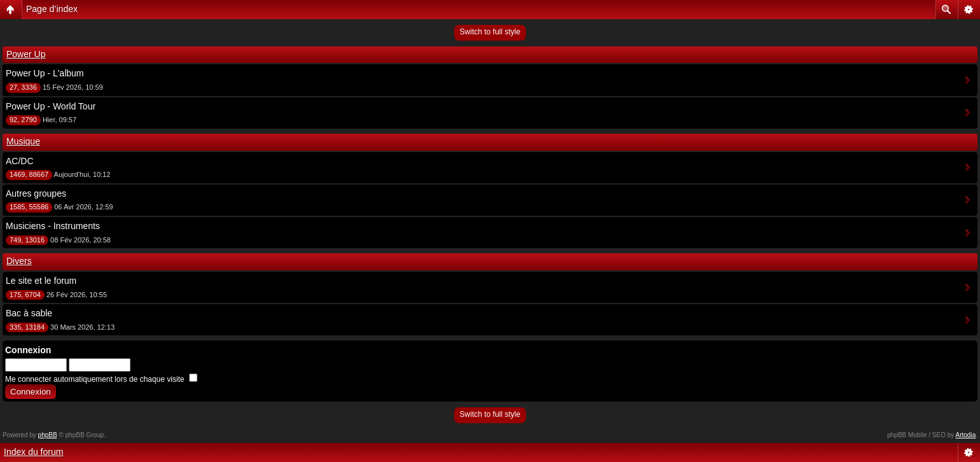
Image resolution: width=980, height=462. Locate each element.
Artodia (966, 435)
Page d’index (52, 9)
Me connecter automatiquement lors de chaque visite (101, 379)
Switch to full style (490, 32)
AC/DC (20, 161)
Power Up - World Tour (51, 106)
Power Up (26, 54)
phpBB (48, 435)
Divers (19, 261)
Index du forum (33, 452)
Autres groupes (36, 193)
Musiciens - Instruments (53, 226)
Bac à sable (29, 313)
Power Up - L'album (45, 73)
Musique (23, 141)
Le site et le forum (41, 281)
